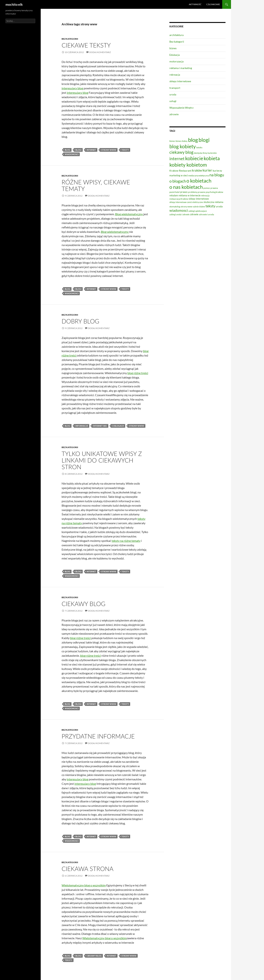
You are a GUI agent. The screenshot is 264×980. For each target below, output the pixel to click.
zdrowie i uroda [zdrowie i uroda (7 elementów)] (206, 214)
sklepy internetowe (180, 81)
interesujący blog (72, 88)
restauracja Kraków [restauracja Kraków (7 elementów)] (179, 199)
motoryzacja (176, 61)
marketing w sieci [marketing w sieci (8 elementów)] (179, 175)
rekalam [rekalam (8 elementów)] (174, 195)
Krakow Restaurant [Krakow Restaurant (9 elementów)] (180, 171)
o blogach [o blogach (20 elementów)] (178, 181)
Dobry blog (80, 321)
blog (67, 150)
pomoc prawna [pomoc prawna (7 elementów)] (211, 188)
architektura (176, 35)
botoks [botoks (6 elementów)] (199, 147)
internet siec (100, 426)
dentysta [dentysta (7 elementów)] (198, 153)
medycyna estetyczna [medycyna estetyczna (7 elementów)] (199, 176)
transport (175, 88)
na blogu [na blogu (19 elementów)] (217, 175)
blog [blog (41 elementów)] (193, 140)
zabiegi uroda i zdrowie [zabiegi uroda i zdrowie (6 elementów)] (179, 214)
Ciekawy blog (84, 604)
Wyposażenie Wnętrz (181, 108)
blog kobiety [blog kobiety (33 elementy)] (183, 146)
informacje (82, 426)
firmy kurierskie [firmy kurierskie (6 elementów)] (210, 153)
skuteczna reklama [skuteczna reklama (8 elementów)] (213, 202)
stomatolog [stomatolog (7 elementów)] (175, 207)
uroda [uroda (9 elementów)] (219, 206)
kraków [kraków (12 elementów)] (197, 170)
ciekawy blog (94, 956)
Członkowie (213, 4)
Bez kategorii (70, 39)
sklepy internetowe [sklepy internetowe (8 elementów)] (199, 199)
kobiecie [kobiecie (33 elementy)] (194, 158)
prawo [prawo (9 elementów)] (184, 192)
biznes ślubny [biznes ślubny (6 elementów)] (182, 141)
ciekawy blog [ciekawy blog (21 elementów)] (181, 152)
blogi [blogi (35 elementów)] (204, 140)
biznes (173, 48)
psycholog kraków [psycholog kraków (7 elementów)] (214, 192)
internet (91, 150)
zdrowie (174, 114)
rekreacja (175, 75)
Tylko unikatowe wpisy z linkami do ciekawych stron (102, 460)
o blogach (118, 426)
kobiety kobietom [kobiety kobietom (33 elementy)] (188, 165)
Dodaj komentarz (100, 52)
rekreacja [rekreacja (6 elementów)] (205, 196)
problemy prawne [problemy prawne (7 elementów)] (197, 192)
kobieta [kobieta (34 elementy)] (212, 158)
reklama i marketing (181, 68)
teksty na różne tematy (126, 541)
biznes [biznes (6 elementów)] (172, 141)
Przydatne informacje (98, 736)
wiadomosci (72, 154)
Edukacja (175, 55)
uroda (173, 94)
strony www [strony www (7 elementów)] (187, 207)
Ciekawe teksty (86, 45)
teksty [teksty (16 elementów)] (210, 206)
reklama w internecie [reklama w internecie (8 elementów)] (190, 195)
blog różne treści (138, 373)
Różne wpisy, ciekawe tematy (96, 185)
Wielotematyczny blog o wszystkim (84, 885)
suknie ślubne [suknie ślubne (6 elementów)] (199, 207)
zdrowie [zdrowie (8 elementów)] (194, 214)
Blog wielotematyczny (129, 214)
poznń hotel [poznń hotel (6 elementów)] (175, 192)
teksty (125, 150)
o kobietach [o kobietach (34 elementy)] (199, 181)
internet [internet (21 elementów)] (177, 159)
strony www (109, 150)
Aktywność (195, 4)
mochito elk (14, 4)
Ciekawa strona (88, 869)
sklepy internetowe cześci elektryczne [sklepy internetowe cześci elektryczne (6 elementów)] (186, 202)
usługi (173, 101)
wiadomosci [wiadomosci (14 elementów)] (179, 210)
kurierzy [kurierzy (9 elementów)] (217, 171)
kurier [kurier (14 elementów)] (207, 170)
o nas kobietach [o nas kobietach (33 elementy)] (186, 187)
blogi (78, 150)
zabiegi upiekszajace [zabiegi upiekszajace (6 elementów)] (198, 211)
